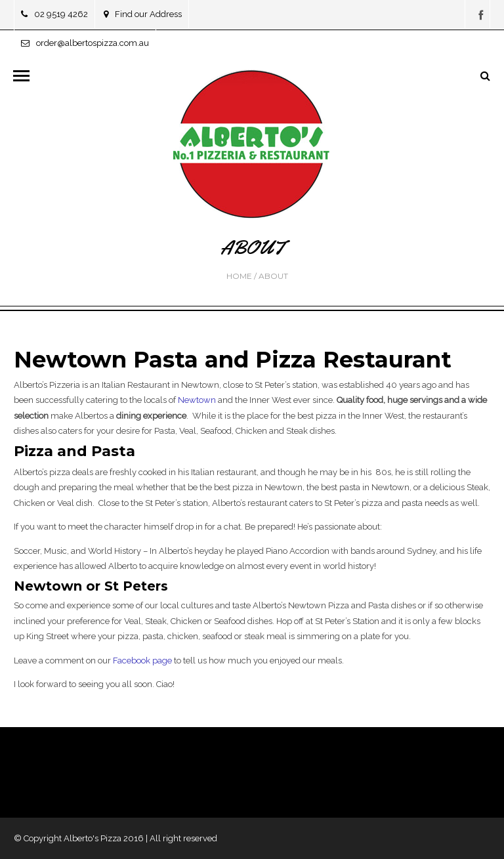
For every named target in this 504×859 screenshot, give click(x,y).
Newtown (197, 400)
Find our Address (143, 14)
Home (239, 276)
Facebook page (142, 660)
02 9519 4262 (54, 14)
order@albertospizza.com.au (85, 43)
